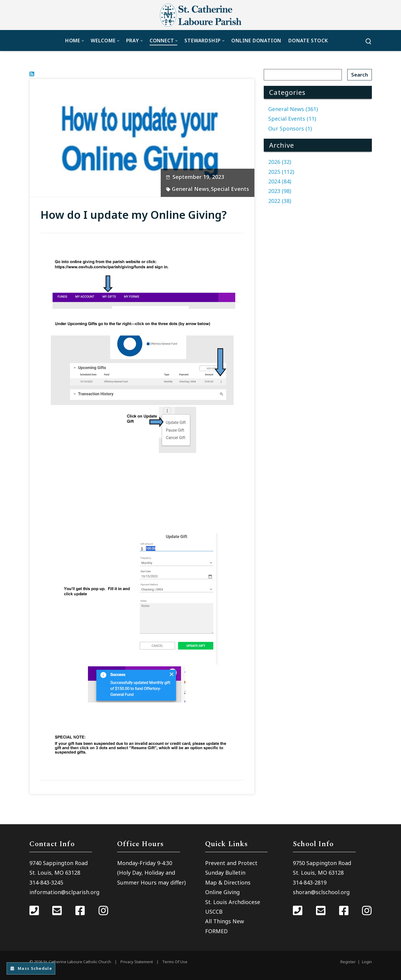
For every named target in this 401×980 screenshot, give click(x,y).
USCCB (214, 912)
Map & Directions (228, 882)
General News (190, 189)
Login (367, 962)
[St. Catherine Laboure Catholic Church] (201, 15)
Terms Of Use (175, 962)
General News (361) (293, 109)
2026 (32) (280, 162)
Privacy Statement (137, 962)
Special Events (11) (292, 119)
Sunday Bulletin (225, 873)
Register (348, 962)
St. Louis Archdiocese (233, 902)
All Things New (225, 921)
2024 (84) (280, 181)
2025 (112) (281, 172)
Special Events (230, 189)
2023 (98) (280, 191)
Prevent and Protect (231, 863)
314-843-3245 (46, 882)
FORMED (216, 931)
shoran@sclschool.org (321, 892)
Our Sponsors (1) (290, 128)
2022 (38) (280, 201)
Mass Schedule (34, 968)
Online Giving (222, 892)
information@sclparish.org (64, 892)
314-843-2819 (310, 882)
